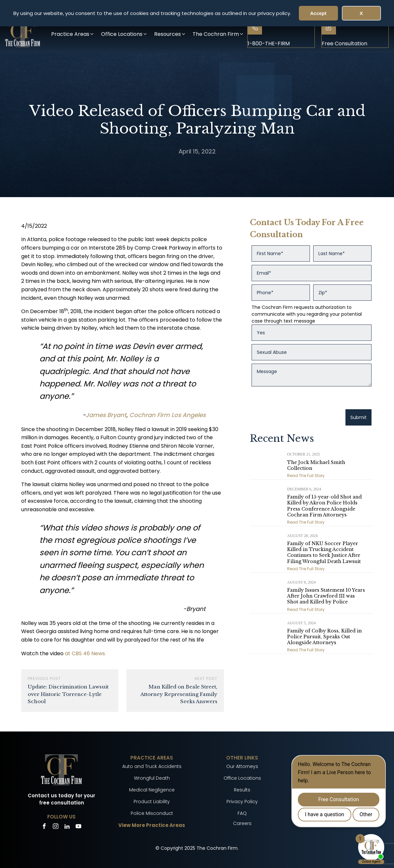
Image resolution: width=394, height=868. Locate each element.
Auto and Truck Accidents (152, 766)
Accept (318, 13)
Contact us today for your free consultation (61, 799)
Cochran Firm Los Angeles (168, 415)
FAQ (242, 813)
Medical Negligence (152, 790)
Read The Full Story (306, 476)
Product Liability (152, 802)
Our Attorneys (242, 766)
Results (242, 790)
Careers (242, 823)
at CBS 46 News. (85, 653)
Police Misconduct (152, 813)
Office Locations (242, 778)
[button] (73, 34)
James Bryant (106, 415)
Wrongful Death (152, 778)
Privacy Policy (242, 802)
